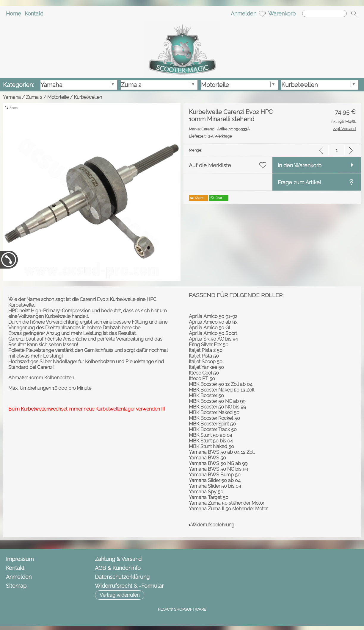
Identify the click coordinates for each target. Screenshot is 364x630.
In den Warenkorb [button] (300, 165)
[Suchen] (324, 13)
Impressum (20, 559)
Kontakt (34, 14)
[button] (354, 14)
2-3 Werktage (210, 136)
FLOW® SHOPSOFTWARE (182, 609)
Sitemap (16, 586)
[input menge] (336, 150)
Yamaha (12, 97)
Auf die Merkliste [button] (210, 165)
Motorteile (58, 97)
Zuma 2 (34, 97)
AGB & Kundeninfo (118, 568)
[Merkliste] (262, 14)
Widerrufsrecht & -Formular (129, 586)
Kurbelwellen (88, 97)
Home (14, 14)
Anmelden (244, 14)
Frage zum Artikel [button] (299, 182)
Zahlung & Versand (118, 559)
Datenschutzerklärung (122, 577)
